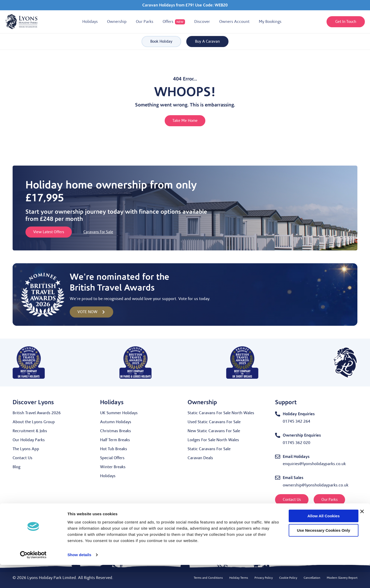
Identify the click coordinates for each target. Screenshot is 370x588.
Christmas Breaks (116, 431)
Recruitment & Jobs (30, 431)
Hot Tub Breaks (114, 449)
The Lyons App (26, 449)
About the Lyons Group (34, 422)
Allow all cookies (314, 539)
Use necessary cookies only (314, 553)
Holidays (108, 476)
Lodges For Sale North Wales (213, 440)
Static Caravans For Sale (209, 449)
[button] (90, 22)
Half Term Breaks (115, 440)
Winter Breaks (113, 467)
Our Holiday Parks (29, 440)
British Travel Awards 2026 (37, 413)
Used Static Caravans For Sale (214, 422)
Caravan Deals (200, 458)
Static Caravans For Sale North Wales (221, 413)
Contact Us (23, 458)
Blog (16, 467)
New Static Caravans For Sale (214, 431)
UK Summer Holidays (119, 413)
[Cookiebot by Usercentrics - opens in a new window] (33, 578)
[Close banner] (362, 535)
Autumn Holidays (116, 422)
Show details (79, 578)
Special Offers (112, 458)
